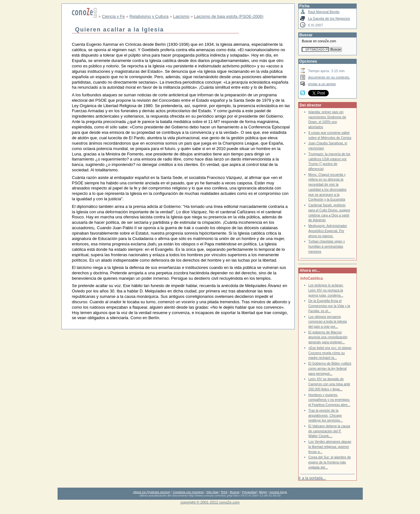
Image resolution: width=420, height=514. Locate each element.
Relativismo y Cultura (149, 16)
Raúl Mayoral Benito (324, 12)
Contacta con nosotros (188, 492)
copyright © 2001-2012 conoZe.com (210, 502)
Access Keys (278, 492)
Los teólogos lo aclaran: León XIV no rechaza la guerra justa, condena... (326, 290)
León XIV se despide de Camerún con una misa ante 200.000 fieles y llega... (329, 384)
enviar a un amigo (322, 84)
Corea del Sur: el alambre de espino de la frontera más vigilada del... (330, 462)
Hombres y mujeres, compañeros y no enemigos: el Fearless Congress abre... (329, 400)
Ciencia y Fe (113, 16)
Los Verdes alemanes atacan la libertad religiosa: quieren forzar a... (330, 447)
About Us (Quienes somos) (151, 492)
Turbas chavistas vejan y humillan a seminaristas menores (327, 246)
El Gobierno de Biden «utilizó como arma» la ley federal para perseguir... (330, 368)
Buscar (235, 492)
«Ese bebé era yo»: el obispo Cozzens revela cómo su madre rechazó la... (330, 353)
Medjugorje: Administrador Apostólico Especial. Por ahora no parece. (328, 231)
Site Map (212, 492)
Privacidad (250, 492)
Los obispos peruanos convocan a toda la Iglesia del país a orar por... (328, 322)
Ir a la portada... (312, 478)
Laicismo (181, 16)
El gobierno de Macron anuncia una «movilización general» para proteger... (328, 337)
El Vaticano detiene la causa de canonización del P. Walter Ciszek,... (329, 431)
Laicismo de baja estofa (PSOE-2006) (229, 16)
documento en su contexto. (329, 77)
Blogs (263, 492)
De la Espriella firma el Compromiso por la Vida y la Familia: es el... (329, 306)
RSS (224, 492)
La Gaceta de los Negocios (329, 18)
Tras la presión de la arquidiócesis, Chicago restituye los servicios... (326, 415)
